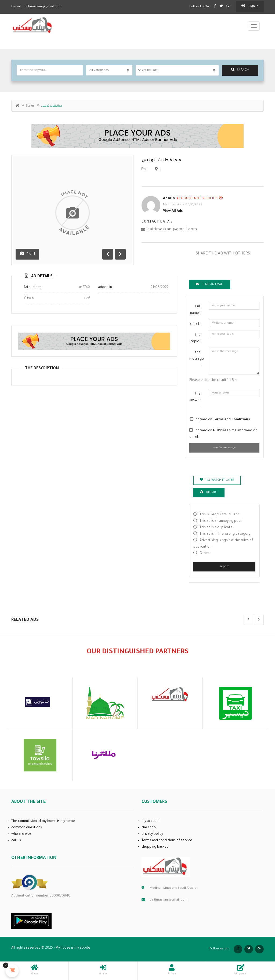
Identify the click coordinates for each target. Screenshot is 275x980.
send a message (224, 448)
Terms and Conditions (231, 420)
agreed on (223, 420)
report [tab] (209, 492)
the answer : (195, 400)
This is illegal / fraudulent (219, 515)
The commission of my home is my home (43, 821)
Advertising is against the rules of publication (223, 544)
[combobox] (177, 70)
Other (204, 553)
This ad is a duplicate (216, 528)
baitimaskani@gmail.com (172, 230)
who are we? (21, 834)
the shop (149, 828)
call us (16, 841)
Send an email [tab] (210, 284)
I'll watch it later (217, 480)
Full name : (195, 310)
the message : (197, 359)
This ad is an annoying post (221, 521)
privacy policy (152, 834)
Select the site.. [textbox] (149, 71)
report (224, 567)
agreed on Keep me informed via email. (223, 434)
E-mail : (195, 324)
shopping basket (155, 847)
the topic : (196, 338)
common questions (27, 828)
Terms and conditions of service (167, 841)
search (240, 70)
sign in (250, 6)
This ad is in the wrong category (225, 534)
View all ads (173, 211)
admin (169, 199)
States (30, 106)
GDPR (218, 431)
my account (151, 821)
